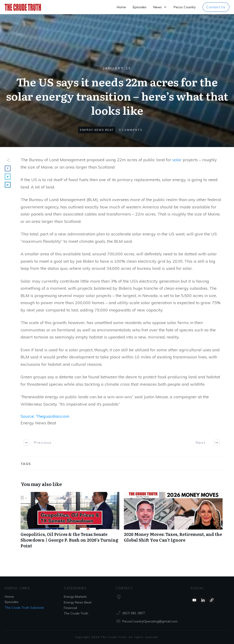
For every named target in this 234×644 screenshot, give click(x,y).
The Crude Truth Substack (24, 608)
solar (177, 160)
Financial (70, 608)
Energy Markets (75, 597)
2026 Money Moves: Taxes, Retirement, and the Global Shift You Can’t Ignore (173, 523)
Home (9, 597)
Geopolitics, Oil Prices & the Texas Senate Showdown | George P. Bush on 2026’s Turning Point (70, 523)
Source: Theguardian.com (45, 416)
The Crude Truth (76, 613)
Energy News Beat (97, 130)
